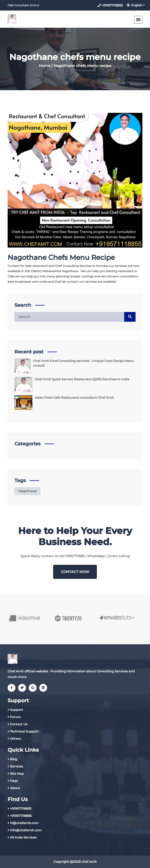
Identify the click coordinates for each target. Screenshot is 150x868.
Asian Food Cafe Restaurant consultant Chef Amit (74, 398)
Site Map (17, 774)
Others (15, 739)
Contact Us (19, 724)
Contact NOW (75, 572)
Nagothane (27, 491)
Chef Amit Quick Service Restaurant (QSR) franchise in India (82, 379)
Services (17, 766)
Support (17, 710)
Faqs (14, 781)
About (15, 788)
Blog (14, 759)
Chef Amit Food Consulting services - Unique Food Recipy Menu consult (83, 363)
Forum (15, 717)
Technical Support (24, 731)
